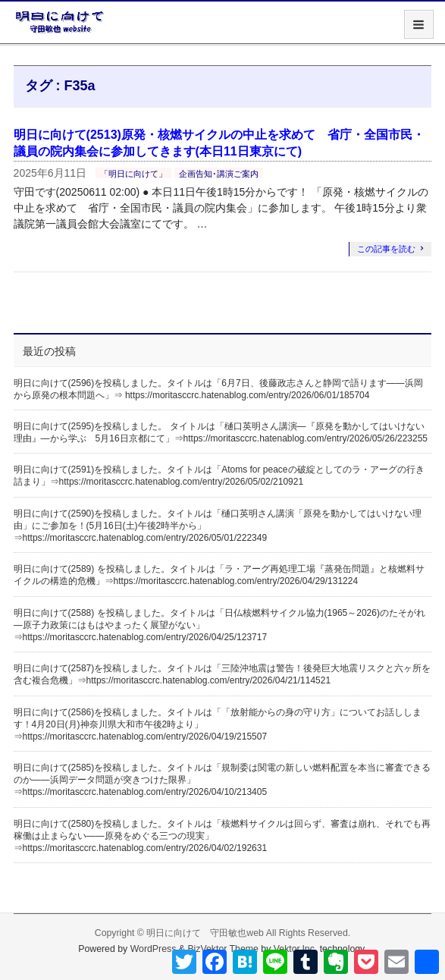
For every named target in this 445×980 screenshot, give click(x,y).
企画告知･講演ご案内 (219, 174)
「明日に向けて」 (133, 174)
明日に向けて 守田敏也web (205, 933)
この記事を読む (386, 249)
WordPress (154, 949)
